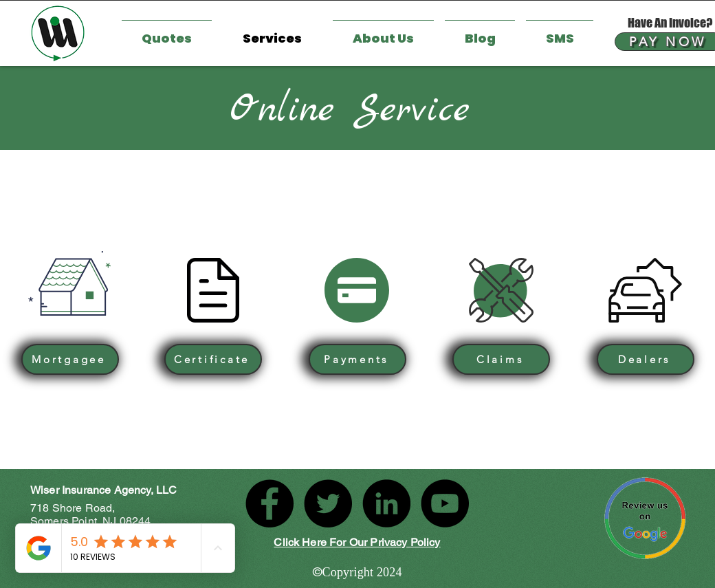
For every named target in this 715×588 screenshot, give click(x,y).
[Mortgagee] (70, 359)
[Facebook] (269, 503)
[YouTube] (445, 503)
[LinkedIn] (386, 503)
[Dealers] (646, 359)
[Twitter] (328, 503)
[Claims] (501, 359)
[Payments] (357, 359)
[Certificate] (213, 359)
